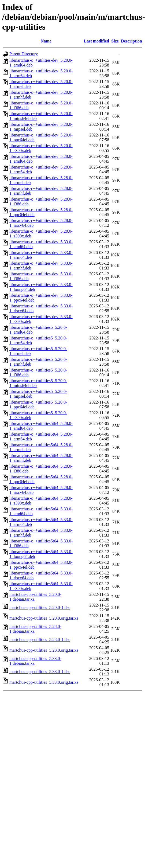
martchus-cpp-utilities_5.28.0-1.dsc (40, 640)
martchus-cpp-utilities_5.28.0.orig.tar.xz (44, 650)
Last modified (97, 41)
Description (131, 41)
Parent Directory (24, 54)
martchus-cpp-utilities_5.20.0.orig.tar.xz (44, 618)
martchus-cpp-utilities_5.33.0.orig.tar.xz (44, 682)
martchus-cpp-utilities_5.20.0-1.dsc (40, 607)
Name (46, 41)
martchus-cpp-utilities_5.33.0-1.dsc (40, 672)
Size (115, 41)
